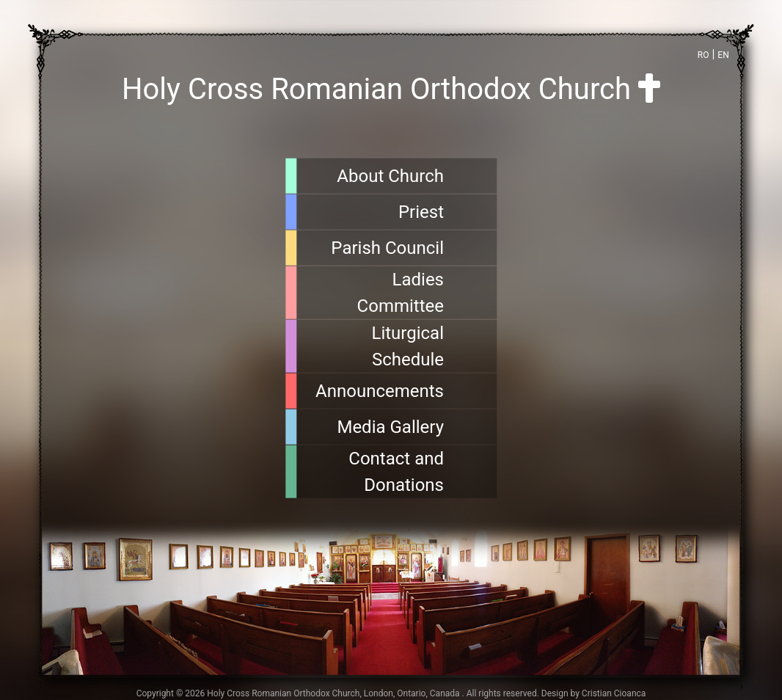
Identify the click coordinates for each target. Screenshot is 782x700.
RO (704, 55)
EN (723, 55)
